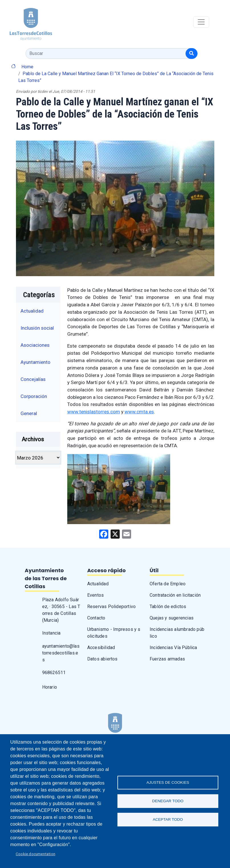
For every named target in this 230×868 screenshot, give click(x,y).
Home (27, 67)
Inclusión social (37, 328)
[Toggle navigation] (201, 22)
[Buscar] (192, 54)
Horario (50, 687)
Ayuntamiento (35, 362)
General (29, 413)
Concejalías (33, 379)
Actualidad (32, 311)
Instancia (51, 633)
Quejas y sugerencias (172, 618)
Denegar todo (168, 801)
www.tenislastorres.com (94, 412)
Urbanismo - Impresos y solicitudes (114, 633)
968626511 (54, 673)
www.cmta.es (139, 412)
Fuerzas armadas (167, 659)
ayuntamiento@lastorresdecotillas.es (61, 653)
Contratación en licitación (175, 595)
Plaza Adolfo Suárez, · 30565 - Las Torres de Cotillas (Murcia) (61, 610)
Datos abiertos (102, 659)
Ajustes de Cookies (168, 782)
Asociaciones (35, 345)
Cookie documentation (35, 854)
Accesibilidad (101, 648)
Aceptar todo (168, 819)
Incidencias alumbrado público (177, 633)
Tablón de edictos (168, 607)
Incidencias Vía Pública (173, 648)
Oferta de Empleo (168, 584)
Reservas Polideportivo (111, 607)
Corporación (34, 396)
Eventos (95, 595)
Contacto (96, 618)
